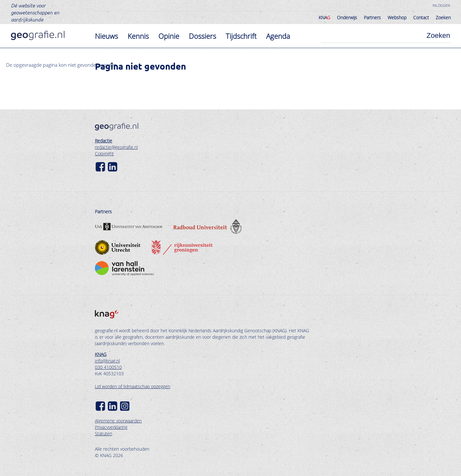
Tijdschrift (241, 36)
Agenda (278, 36)
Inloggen (441, 5)
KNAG (101, 354)
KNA (324, 17)
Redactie (104, 141)
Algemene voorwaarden (118, 421)
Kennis (138, 36)
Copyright (104, 153)
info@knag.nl (107, 361)
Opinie (169, 36)
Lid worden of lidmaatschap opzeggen (133, 386)
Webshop (397, 17)
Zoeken (443, 17)
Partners (372, 17)
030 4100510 (108, 367)
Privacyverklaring (111, 427)
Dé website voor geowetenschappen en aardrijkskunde (35, 12)
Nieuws (106, 36)
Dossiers (202, 36)
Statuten (104, 433)
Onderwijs (347, 17)
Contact (421, 17)
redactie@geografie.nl (116, 147)
